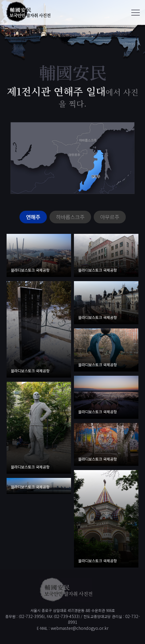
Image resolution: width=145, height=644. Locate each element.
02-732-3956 (32, 616)
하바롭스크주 (70, 217)
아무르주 (110, 217)
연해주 (33, 217)
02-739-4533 (67, 616)
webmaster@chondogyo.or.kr (80, 628)
